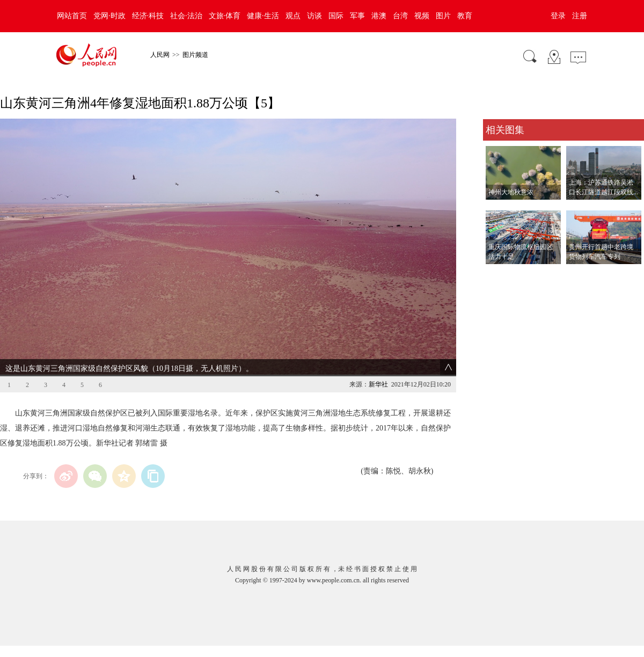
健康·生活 (263, 16)
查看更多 (498, 275)
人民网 (160, 55)
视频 (422, 16)
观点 (293, 16)
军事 (357, 16)
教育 (465, 16)
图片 (443, 16)
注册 (580, 16)
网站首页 (72, 16)
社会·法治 (186, 16)
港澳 (379, 16)
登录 (558, 16)
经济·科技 (148, 16)
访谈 (314, 16)
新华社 (378, 384)
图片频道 (195, 55)
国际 (336, 16)
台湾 (400, 16)
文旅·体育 (225, 16)
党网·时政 (109, 16)
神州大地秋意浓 (511, 192)
